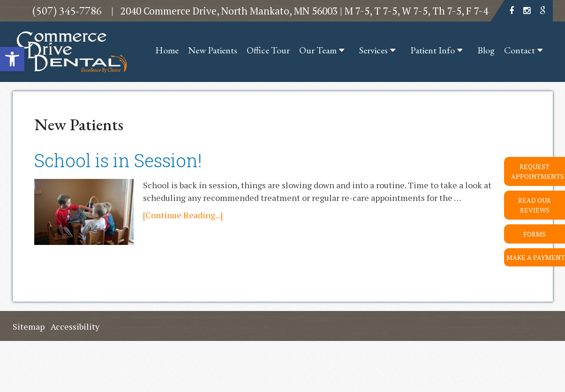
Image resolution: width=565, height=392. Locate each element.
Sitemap (29, 326)
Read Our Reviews (535, 205)
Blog (486, 50)
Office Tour (268, 50)
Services (373, 50)
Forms (535, 234)
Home (167, 50)
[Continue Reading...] (183, 215)
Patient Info (433, 50)
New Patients (213, 50)
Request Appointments (538, 171)
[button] (12, 59)
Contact (520, 50)
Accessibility (75, 326)
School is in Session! (118, 160)
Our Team (318, 50)
